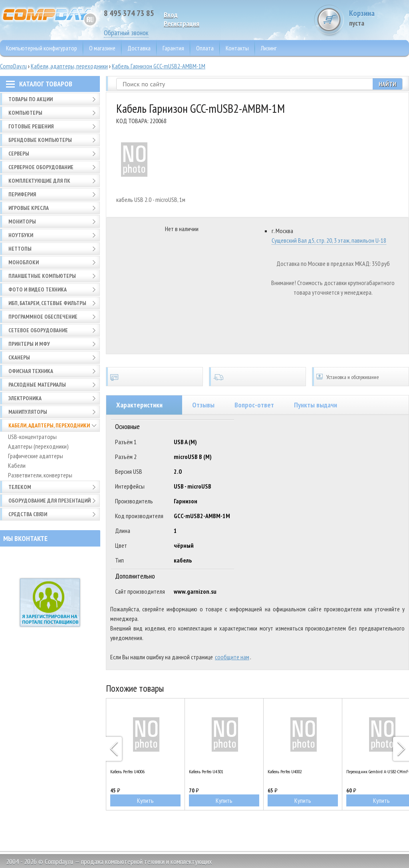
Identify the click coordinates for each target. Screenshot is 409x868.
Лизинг (269, 48)
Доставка (139, 48)
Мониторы (22, 221)
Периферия (22, 194)
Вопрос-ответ (254, 405)
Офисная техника (31, 371)
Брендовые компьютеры (40, 140)
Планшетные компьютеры (42, 276)
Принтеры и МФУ (29, 344)
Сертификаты (154, 377)
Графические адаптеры (36, 456)
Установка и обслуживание (360, 377)
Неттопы (20, 249)
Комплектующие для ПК (39, 181)
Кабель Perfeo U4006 (127, 771)
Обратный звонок (126, 33)
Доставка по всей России (257, 377)
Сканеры (19, 357)
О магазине (102, 48)
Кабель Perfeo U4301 (206, 771)
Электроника (25, 398)
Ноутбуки (21, 235)
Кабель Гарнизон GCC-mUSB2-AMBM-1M (159, 66)
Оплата (205, 48)
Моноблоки (24, 262)
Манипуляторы (28, 412)
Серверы (19, 154)
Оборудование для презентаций (50, 501)
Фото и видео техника (38, 289)
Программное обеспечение (43, 317)
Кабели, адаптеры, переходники (69, 66)
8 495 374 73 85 (129, 13)
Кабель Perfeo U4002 (285, 771)
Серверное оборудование (41, 167)
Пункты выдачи (316, 405)
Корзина (379, 18)
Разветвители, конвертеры (40, 475)
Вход (171, 15)
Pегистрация (182, 23)
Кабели (17, 465)
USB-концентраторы (32, 437)
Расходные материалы (37, 385)
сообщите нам (232, 657)
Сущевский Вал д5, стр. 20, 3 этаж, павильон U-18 (329, 240)
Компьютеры (25, 113)
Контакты (237, 48)
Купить (145, 800)
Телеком (20, 487)
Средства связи (28, 514)
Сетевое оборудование (38, 330)
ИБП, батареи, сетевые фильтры (47, 303)
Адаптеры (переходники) (38, 446)
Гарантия (173, 48)
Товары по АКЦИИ (31, 99)
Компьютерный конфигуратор (42, 48)
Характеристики (139, 405)
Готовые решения (31, 126)
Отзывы (203, 405)
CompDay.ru (13, 66)
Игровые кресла (29, 208)
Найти (387, 84)
